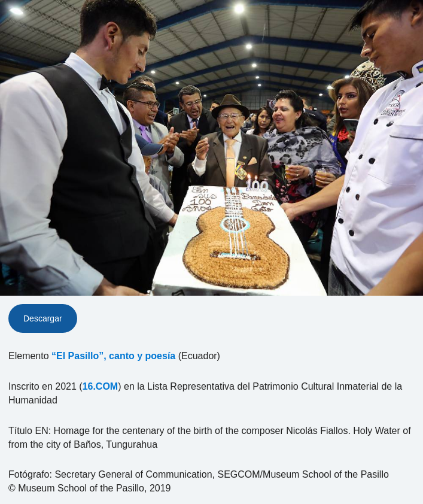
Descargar (43, 318)
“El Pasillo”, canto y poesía (113, 356)
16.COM (101, 386)
